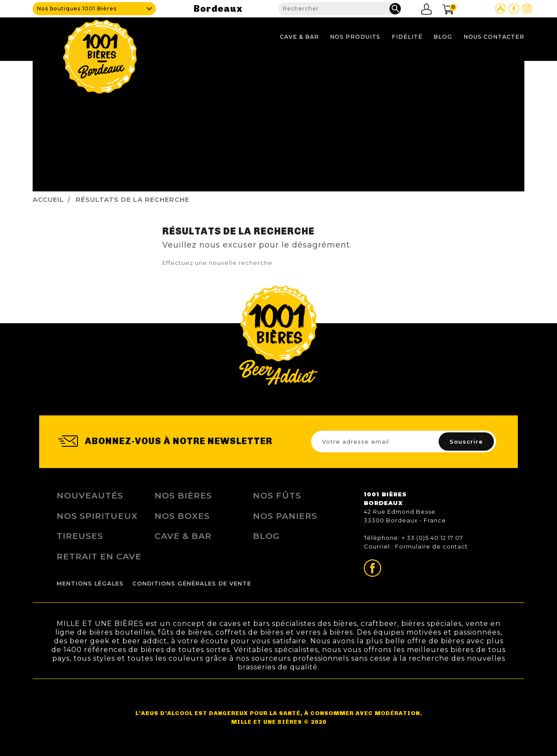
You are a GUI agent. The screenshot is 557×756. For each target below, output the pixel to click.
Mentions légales (90, 584)
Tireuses (80, 536)
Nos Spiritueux (97, 516)
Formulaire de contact (431, 546)
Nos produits (355, 37)
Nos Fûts (277, 495)
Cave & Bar (299, 37)
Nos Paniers (285, 516)
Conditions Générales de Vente (192, 584)
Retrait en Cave (99, 556)
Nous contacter (494, 37)
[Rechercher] (340, 9)
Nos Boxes (182, 516)
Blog (443, 37)
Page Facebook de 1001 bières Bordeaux (514, 9)
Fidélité (407, 37)
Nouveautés (90, 495)
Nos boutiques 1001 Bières (77, 8)
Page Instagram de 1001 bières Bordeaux (527, 9)
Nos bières (183, 495)
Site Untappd (500, 9)
